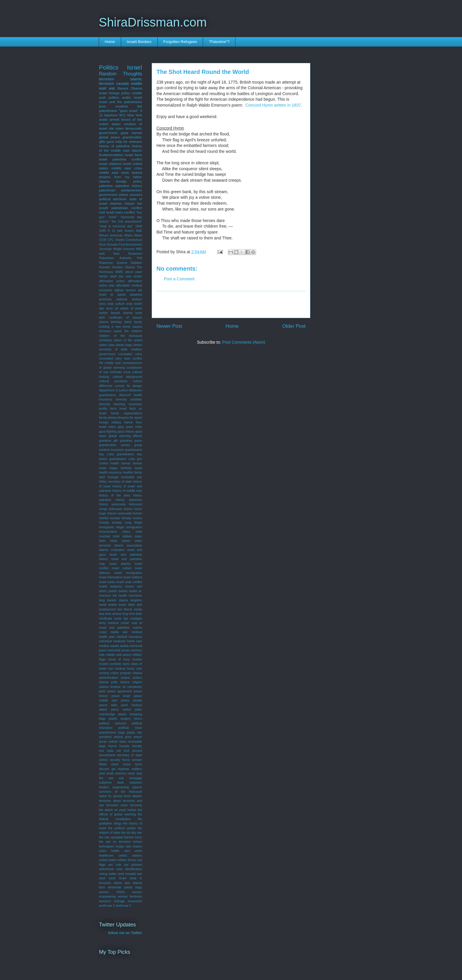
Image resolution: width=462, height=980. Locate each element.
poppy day (134, 732)
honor (138, 509)
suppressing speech (127, 787)
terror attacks (133, 796)
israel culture (122, 568)
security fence (120, 760)
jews (102, 106)
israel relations (110, 164)
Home (110, 42)
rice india (106, 751)
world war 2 (107, 906)
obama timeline (110, 687)
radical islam (117, 742)
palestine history (129, 186)
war (140, 874)
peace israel (121, 696)
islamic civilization (112, 550)
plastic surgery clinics (125, 719)
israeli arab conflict (129, 582)
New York (135, 115)
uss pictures (133, 865)
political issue (130, 728)
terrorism (107, 79)
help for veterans (129, 141)
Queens (122, 263)
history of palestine (114, 146)
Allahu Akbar (133, 235)
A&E (139, 231)
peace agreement (120, 691)
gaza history (126, 432)
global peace (109, 137)
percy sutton (121, 710)
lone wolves (113, 614)
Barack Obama (130, 88)
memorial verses (119, 650)
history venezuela (112, 504)
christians (105, 340)
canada (122, 83)
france (129, 422)
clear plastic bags (120, 345)
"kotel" (113, 217)
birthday (116, 322)
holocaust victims (121, 509)
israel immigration (128, 573)
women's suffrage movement (121, 901)
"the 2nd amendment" (126, 222)
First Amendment (130, 245)
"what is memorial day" (116, 226)
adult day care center (126, 276)
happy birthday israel (126, 468)
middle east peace (118, 655)
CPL (110, 240)
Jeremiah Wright (110, 249)
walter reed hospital (122, 874)
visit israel (107, 212)
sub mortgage (130, 778)
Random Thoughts (121, 74)
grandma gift (108, 441)
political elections (113, 199)
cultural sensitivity (113, 381)
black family (133, 322)
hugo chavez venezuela (115, 513)
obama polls (108, 682)
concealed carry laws (115, 359)
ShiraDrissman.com (153, 22)
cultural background (127, 377)
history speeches (129, 500)
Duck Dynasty (108, 245)
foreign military (110, 422)
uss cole (115, 865)
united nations (130, 856)
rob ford (123, 751)
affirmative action (112, 281)
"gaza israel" (129, 111)
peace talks (108, 705)
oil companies (132, 687)
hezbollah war (132, 477)
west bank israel (113, 878)
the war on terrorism (115, 842)
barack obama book (126, 313)
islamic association (128, 546)
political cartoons (113, 723)
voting (103, 874)
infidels (127, 536)
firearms (123, 418)
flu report (136, 418)
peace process (130, 194)
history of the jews (114, 495)
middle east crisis (127, 168)
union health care (114, 851)
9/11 (122, 115)
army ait (112, 308)
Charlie (120, 240)
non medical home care (125, 669)
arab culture (116, 304)
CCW (103, 240)
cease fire (121, 331)
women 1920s (112, 892)
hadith (115, 463)
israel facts (133, 155)
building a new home (115, 327)
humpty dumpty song (115, 523)
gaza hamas (131, 133)
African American (111, 235)
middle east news (114, 172)
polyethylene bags (112, 732)
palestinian (107, 190)
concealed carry (130, 354)
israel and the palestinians (121, 102)
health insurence (110, 472)
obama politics (131, 678)
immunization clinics (115, 532)
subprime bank (111, 783)
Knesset (129, 249)
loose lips (121, 619)
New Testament (128, 254)
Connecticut (134, 240)
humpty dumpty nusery (126, 518)
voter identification (129, 869)
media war (119, 632)
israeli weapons (111, 586)
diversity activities (129, 399)
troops (120, 846)
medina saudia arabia (114, 646)
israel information (111, 577)
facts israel (118, 409)
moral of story (119, 659)
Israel (135, 67)
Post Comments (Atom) (244, 342)
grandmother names (114, 445)
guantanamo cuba (122, 459)
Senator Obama (123, 267)
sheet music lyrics (127, 764)
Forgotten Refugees (180, 42)
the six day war (132, 833)
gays (121, 427)
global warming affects (125, 436)
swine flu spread (111, 796)
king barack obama (113, 600)
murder (137, 659)
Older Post (294, 326)
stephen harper (122, 203)
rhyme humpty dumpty (125, 746)
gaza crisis (134, 427)
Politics (109, 67)
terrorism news (117, 805)
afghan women (125, 290)
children (137, 331)
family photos (108, 418)
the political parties (122, 828)
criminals (116, 372)
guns (110, 141)
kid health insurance (127, 596)
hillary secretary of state (115, 482)
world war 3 (123, 906)
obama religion (131, 682)
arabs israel (132, 97)
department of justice (113, 390)
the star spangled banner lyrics (121, 837)
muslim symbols (110, 664)
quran (103, 742)
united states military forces (118, 860)
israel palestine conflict (121, 159)
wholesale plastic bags (125, 887)
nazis (126, 664)
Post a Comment (179, 279)
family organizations (127, 413)
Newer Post (169, 326)
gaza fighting (108, 432)
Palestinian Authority (115, 258)
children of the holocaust (121, 336)
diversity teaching (112, 404)
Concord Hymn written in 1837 (273, 105)
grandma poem (131, 441)
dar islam (116, 128)
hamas (126, 463)
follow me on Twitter (125, 933)
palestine (106, 186)
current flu (123, 386)
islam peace (120, 541)
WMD (119, 272)
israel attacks (120, 564)
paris (102, 691)
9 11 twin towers (121, 231)
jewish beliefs (118, 591)
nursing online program (115, 673)
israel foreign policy (115, 93)
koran (123, 605)
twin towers (134, 846)
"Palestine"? (219, 42)
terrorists (136, 805)
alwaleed (136, 295)
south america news (121, 773)
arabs (103, 119)
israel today (107, 582)
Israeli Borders (139, 42)
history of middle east (127, 491)
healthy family (132, 472)
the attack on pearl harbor (118, 810)
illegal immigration (129, 527)
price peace (133, 737)
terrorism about (110, 801)
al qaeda (118, 295)
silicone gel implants (114, 769)
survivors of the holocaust (121, 792)
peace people (131, 700)
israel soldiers (133, 577)
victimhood (106, 869)
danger (137, 386)
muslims (122, 106)
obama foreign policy (121, 181)
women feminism (130, 897)
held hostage (109, 477)
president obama (111, 737)
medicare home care (128, 641)
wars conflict (125, 212)
